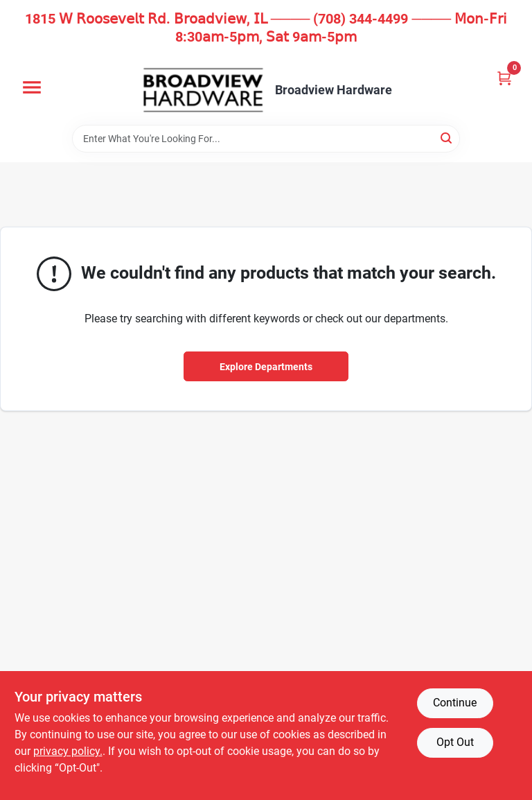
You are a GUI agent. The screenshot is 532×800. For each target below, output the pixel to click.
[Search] (447, 138)
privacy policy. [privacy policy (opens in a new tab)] (68, 751)
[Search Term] (266, 139)
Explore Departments (266, 367)
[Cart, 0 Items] (504, 78)
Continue (455, 703)
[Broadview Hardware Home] (203, 90)
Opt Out (455, 742)
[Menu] (32, 87)
